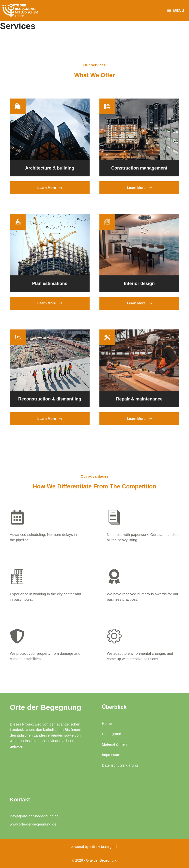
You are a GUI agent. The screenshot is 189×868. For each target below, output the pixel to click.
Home (107, 723)
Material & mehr (115, 744)
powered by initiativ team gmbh (95, 847)
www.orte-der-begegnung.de (33, 824)
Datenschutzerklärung (120, 765)
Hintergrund (111, 734)
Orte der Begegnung (46, 707)
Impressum (111, 755)
